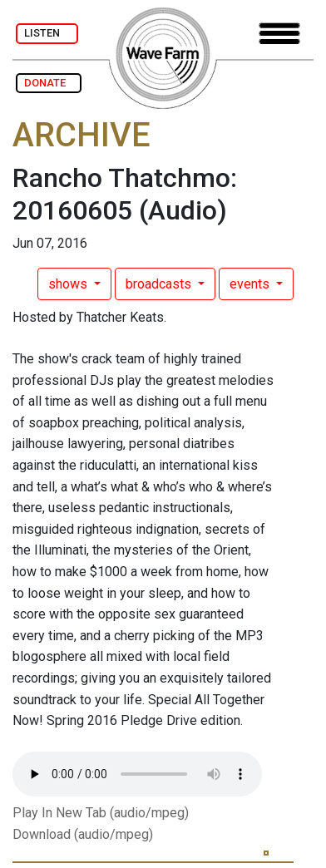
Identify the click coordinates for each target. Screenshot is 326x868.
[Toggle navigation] (279, 34)
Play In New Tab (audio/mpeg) (101, 813)
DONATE (49, 83)
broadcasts (160, 284)
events (251, 284)
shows (69, 284)
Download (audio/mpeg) (83, 834)
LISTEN (47, 33)
